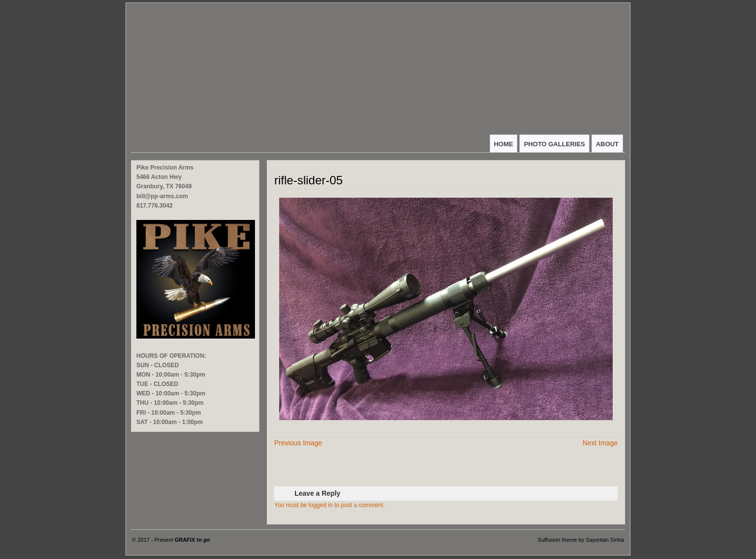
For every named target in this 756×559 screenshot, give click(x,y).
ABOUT (607, 144)
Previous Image (298, 443)
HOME (504, 144)
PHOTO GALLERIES (554, 144)
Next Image (600, 443)
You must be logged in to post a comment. (330, 505)
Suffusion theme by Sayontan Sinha (581, 540)
